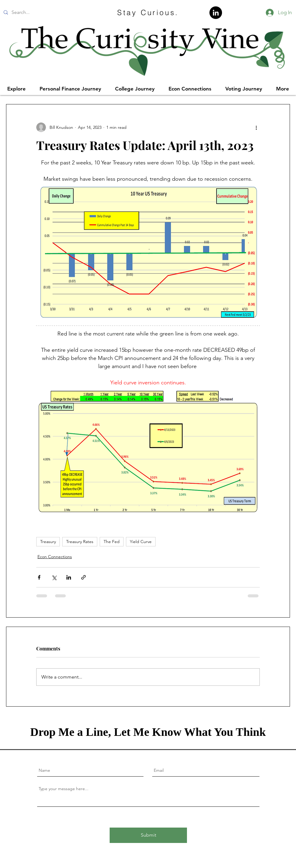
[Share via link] (84, 577)
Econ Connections (55, 557)
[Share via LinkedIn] (69, 577)
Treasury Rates (80, 542)
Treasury (48, 542)
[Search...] (46, 13)
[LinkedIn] (216, 13)
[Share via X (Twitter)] (54, 577)
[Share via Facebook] (39, 577)
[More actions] (256, 127)
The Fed (112, 542)
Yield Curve (141, 542)
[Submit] (148, 835)
